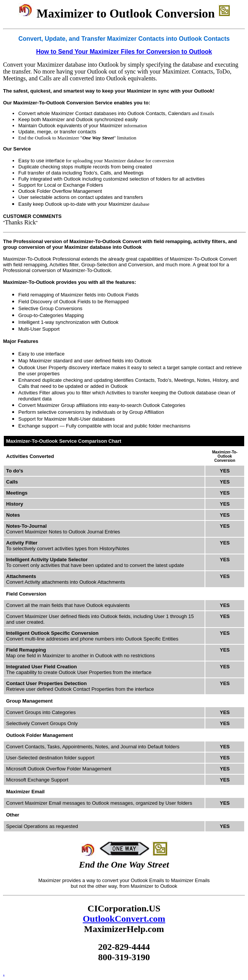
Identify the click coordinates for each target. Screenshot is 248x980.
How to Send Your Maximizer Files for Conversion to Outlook (124, 52)
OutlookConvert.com (124, 919)
